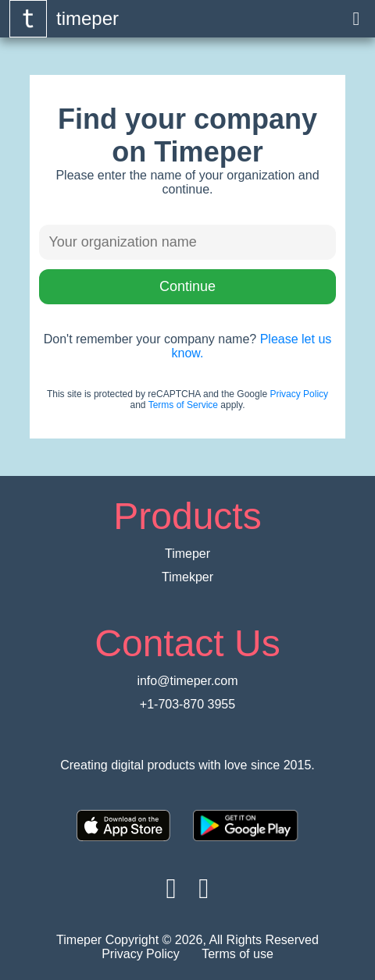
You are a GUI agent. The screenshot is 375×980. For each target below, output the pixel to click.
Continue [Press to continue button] (187, 286)
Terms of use (237, 954)
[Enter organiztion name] (187, 242)
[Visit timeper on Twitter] (204, 888)
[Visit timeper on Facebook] (171, 888)
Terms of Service (183, 405)
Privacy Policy (299, 394)
